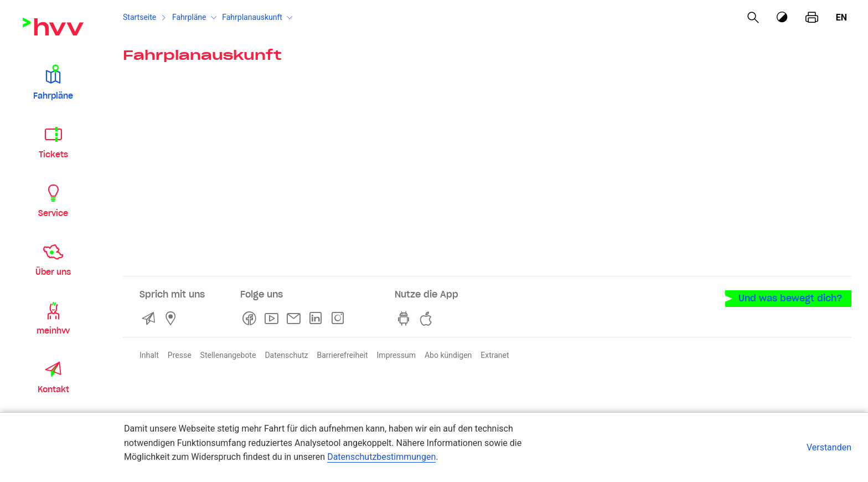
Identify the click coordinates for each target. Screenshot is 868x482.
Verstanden (829, 447)
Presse (180, 355)
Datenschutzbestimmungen (381, 457)
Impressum (396, 355)
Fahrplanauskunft (252, 17)
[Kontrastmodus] (783, 17)
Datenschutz (286, 355)
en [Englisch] (841, 17)
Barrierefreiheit (342, 355)
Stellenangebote (228, 355)
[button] (53, 82)
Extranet (495, 355)
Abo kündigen (448, 355)
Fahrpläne (189, 17)
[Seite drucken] (812, 18)
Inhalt (149, 355)
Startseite (139, 17)
